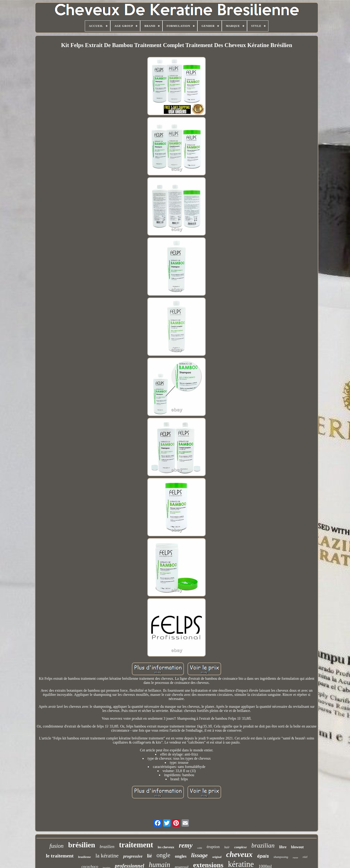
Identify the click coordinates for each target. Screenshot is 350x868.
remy (186, 845)
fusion (56, 846)
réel (305, 857)
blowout (297, 847)
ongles (181, 856)
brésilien (81, 845)
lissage (199, 855)
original (217, 857)
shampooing (281, 857)
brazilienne (84, 857)
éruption (213, 847)
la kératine (107, 856)
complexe (240, 847)
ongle (163, 855)
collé (200, 848)
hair (227, 847)
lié (149, 856)
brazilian (263, 845)
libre (283, 847)
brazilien (107, 847)
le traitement (60, 856)
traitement (136, 845)
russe (295, 857)
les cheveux (166, 847)
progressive (133, 856)
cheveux (239, 854)
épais (263, 856)
